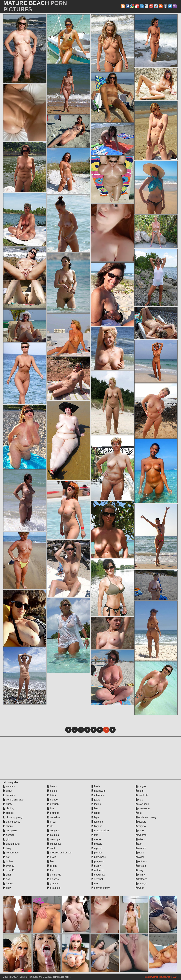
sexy (139, 870)
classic (8, 813)
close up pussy (13, 817)
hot (6, 857)
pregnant (98, 861)
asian (8, 791)
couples (53, 835)
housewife (99, 791)
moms (96, 839)
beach (52, 786)
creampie (54, 839)
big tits (52, 791)
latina (96, 813)
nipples (97, 848)
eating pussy (12, 822)
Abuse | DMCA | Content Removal (20, 977)
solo (139, 800)
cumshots (54, 844)
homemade (11, 853)
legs (95, 817)
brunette (53, 813)
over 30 (9, 866)
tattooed (141, 879)
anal (7, 875)
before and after (13, 800)
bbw (7, 888)
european (10, 831)
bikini (52, 795)
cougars (53, 831)
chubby (9, 808)
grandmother (12, 844)
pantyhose (99, 857)
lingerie (97, 826)
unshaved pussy (146, 817)
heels (96, 786)
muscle (97, 844)
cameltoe (54, 817)
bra (51, 808)
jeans (96, 800)
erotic (52, 857)
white (140, 888)
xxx (139, 844)
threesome (143, 808)
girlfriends (54, 875)
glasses (53, 879)
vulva (140, 831)
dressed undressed (59, 853)
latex (95, 808)
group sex (54, 888)
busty (8, 804)
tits (139, 813)
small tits (142, 795)
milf (95, 835)
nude (140, 853)
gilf (6, 839)
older (140, 857)
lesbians (97, 822)
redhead (97, 870)
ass (7, 879)
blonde (53, 800)
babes (8, 883)
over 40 (9, 870)
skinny (141, 875)
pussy (96, 866)
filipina (52, 866)
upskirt (141, 822)
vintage (141, 883)
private (141, 866)
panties (97, 853)
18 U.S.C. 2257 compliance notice (54, 977)
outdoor (141, 861)
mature (141, 848)
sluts (139, 791)
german (9, 835)
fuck (51, 870)
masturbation (100, 831)
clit (50, 826)
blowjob (53, 804)
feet (51, 861)
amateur (9, 786)
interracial (98, 795)
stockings (142, 804)
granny (53, 883)
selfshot (97, 879)
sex (95, 883)
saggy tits (98, 875)
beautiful (9, 795)
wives (140, 839)
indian (8, 861)
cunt (51, 848)
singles (141, 786)
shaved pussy (101, 888)
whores (141, 835)
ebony (8, 826)
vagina (141, 826)
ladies (96, 804)
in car (52, 822)
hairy (7, 848)
